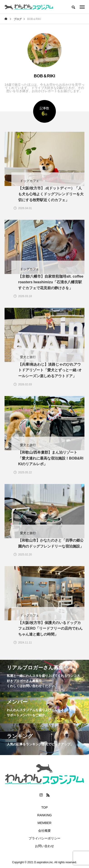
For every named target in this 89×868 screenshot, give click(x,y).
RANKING (44, 815)
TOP (45, 807)
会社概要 (44, 831)
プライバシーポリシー (44, 838)
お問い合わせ (44, 846)
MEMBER (44, 823)
